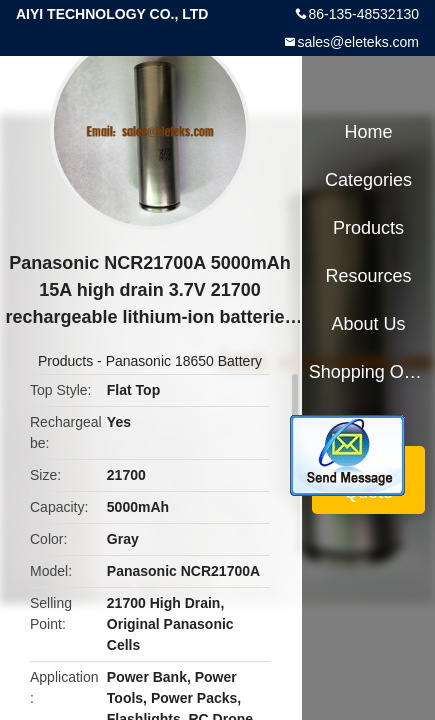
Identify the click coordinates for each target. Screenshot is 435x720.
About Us (369, 324)
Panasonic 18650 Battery (184, 361)
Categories (368, 180)
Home (369, 132)
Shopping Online (369, 372)
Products (65, 361)
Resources (369, 276)
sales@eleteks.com (358, 42)
